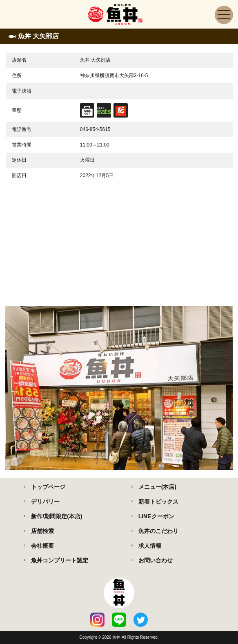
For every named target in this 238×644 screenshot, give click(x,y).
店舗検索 (42, 531)
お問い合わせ (156, 560)
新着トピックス (158, 502)
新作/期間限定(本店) (57, 516)
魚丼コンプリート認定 (60, 560)
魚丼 (117, 637)
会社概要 (42, 546)
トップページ (48, 487)
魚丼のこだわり (158, 531)
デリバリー (45, 502)
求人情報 (150, 546)
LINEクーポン (156, 516)
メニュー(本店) (157, 487)
